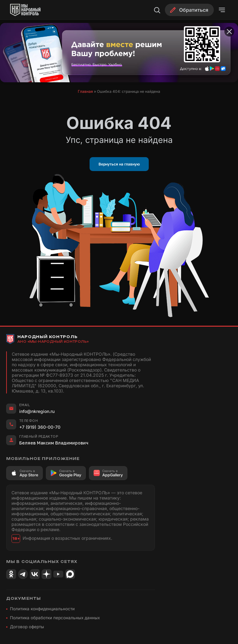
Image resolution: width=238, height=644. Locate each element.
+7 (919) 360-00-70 (40, 427)
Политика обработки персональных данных (55, 618)
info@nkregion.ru (37, 411)
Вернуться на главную (119, 164)
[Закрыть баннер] (229, 32)
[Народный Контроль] (33, 10)
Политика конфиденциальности (42, 609)
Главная (85, 91)
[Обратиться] (189, 10)
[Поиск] (157, 10)
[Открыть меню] (222, 10)
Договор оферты (27, 627)
